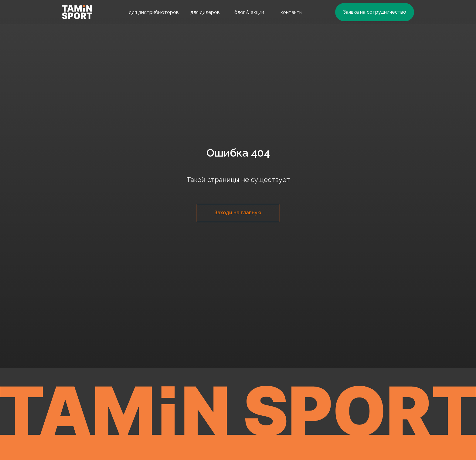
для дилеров (205, 12)
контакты (291, 12)
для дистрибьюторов (154, 12)
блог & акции (249, 12)
